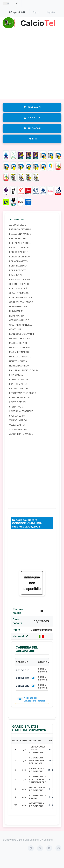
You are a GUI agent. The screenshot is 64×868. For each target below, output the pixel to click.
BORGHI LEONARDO (20, 266)
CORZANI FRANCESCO (21, 312)
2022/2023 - (26, 696)
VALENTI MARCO (18, 430)
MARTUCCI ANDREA (20, 357)
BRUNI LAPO (16, 285)
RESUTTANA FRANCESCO (23, 403)
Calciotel (48, 850)
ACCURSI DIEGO (18, 235)
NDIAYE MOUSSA (18, 371)
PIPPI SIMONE (16, 385)
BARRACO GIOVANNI (20, 239)
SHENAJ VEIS (16, 416)
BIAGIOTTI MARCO (19, 257)
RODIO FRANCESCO (20, 407)
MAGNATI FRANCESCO (21, 348)
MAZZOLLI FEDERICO (20, 366)
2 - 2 (51, 789)
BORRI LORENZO (18, 280)
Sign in (36, 12)
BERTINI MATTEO (18, 248)
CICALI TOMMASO (19, 303)
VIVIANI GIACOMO (19, 439)
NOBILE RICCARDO (19, 376)
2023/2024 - (26, 688)
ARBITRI (33, 149)
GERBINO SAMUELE (19, 330)
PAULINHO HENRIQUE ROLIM (24, 380)
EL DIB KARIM (16, 321)
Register (51, 12)
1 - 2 (51, 770)
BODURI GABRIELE (19, 262)
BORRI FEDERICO (18, 276)
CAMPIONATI (32, 117)
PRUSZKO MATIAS (19, 398)
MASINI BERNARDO (19, 362)
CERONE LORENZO (19, 294)
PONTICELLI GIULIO (19, 389)
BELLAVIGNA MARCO (20, 244)
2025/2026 (23, 680)
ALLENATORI (32, 138)
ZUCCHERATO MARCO (21, 444)
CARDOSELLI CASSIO (20, 289)
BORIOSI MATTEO (18, 271)
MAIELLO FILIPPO (18, 353)
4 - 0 (51, 815)
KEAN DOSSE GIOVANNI (22, 344)
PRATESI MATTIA (18, 394)
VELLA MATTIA (17, 435)
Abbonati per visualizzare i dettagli (31, 709)
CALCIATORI (32, 128)
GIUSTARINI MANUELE (21, 335)
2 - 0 (51, 759)
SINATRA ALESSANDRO (21, 421)
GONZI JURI (15, 339)
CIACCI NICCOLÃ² (19, 298)
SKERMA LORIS (17, 426)
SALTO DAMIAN (17, 412)
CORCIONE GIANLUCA (21, 307)
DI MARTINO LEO (18, 316)
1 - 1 (51, 799)
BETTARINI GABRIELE (20, 253)
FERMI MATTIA (17, 325)
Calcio (32, 33)
